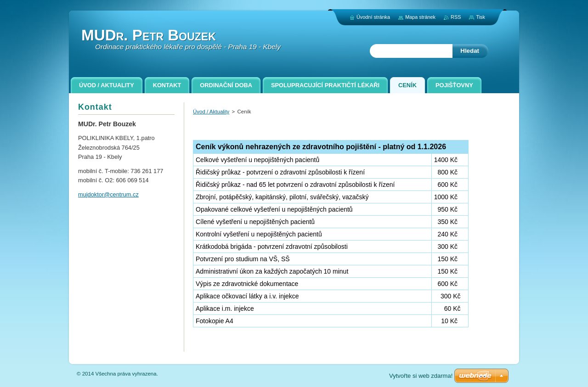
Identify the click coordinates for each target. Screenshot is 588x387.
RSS (456, 17)
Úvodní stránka (373, 17)
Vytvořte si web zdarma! (421, 376)
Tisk (481, 17)
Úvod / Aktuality (211, 112)
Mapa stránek (420, 17)
